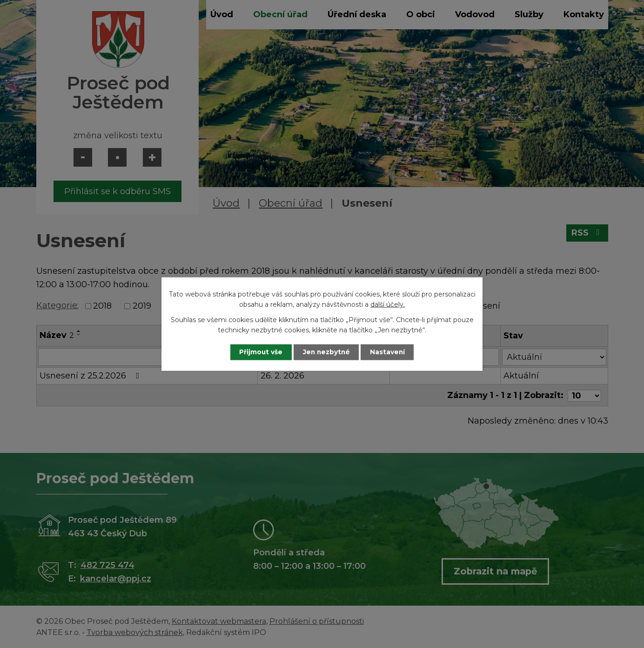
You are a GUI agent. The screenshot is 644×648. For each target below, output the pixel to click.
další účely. (388, 304)
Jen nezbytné (326, 352)
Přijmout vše (259, 352)
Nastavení (390, 352)
